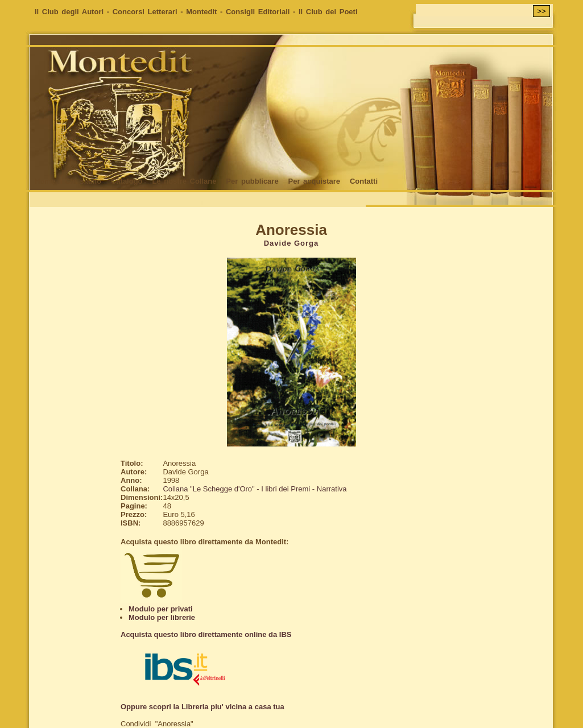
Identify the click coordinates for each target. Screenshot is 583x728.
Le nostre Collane (184, 181)
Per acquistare (314, 181)
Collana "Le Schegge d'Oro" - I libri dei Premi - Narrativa (255, 489)
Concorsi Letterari (145, 12)
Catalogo (127, 181)
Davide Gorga (291, 243)
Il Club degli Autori (69, 12)
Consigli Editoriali (258, 12)
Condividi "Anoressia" (157, 724)
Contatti (364, 181)
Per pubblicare (252, 181)
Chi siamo (83, 181)
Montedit (201, 12)
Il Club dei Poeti (328, 12)
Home (45, 181)
